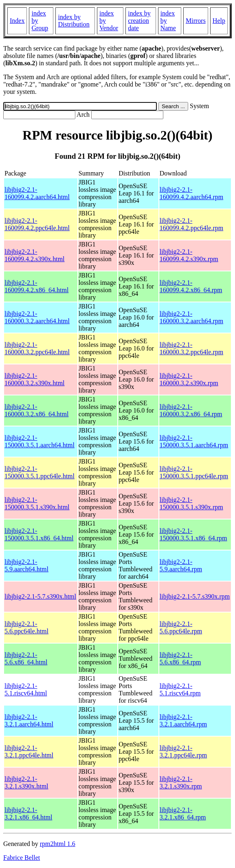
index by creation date (139, 21)
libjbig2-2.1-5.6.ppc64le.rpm (181, 627)
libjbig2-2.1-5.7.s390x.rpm (195, 596)
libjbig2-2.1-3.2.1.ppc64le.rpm (183, 751)
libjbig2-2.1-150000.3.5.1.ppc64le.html (40, 472)
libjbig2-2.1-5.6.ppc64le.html (26, 627)
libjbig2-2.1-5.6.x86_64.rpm (180, 658)
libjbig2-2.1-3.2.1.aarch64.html (29, 720)
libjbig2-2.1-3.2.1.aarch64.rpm (183, 720)
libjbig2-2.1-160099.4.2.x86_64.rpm (191, 286)
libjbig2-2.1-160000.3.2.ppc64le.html (37, 348)
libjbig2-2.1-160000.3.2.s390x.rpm (189, 379)
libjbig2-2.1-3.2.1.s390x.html (26, 783)
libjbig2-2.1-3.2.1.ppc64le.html (29, 751)
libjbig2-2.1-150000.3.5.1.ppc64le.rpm (194, 472)
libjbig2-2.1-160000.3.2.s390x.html (35, 379)
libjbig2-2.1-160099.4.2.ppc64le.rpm (191, 224)
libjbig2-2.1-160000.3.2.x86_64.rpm (191, 410)
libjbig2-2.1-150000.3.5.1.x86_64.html (39, 534)
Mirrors (196, 21)
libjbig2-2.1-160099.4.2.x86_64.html (36, 286)
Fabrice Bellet (22, 858)
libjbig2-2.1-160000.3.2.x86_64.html (36, 410)
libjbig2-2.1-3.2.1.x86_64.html (28, 814)
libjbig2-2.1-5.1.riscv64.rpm (180, 689)
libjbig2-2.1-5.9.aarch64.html (26, 565)
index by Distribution (74, 21)
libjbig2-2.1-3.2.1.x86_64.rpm (183, 814)
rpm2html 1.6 (58, 844)
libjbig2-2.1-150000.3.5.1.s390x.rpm (191, 503)
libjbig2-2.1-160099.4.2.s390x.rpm (189, 255)
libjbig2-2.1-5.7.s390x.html (40, 596)
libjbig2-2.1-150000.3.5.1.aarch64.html (40, 441)
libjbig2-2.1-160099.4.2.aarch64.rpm (191, 193)
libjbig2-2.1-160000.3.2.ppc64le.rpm (191, 348)
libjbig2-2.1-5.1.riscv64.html (26, 689)
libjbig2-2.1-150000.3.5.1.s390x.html (37, 503)
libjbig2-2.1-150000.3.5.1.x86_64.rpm (193, 534)
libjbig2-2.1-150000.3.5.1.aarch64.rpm (194, 441)
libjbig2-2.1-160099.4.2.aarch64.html (37, 193)
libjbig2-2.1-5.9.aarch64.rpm (181, 565)
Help (219, 21)
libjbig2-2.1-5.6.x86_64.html (26, 658)
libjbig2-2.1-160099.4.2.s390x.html (35, 255)
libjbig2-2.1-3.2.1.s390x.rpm (181, 783)
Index (17, 21)
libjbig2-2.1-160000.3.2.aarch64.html (37, 317)
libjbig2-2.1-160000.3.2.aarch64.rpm (191, 317)
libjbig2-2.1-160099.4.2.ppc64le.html (37, 224)
